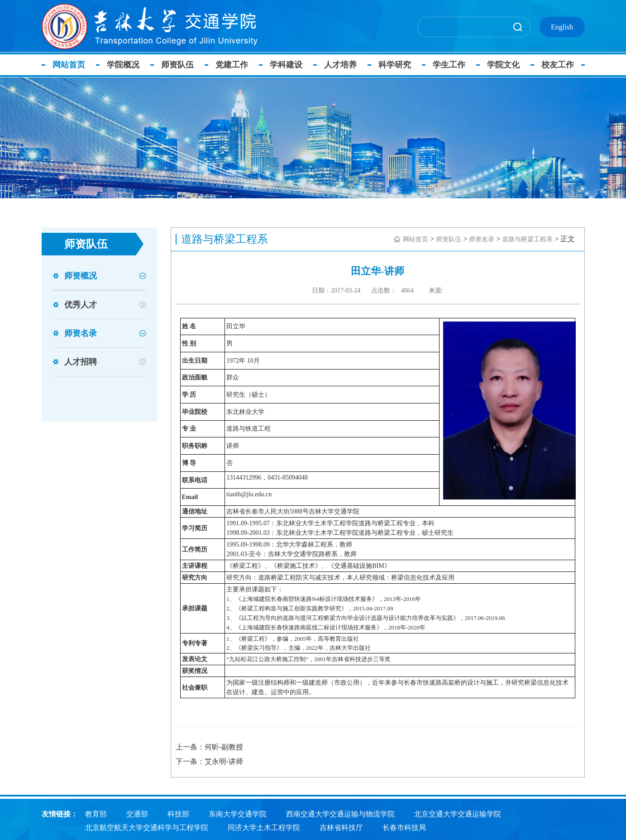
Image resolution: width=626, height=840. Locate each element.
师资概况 (81, 276)
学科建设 (289, 65)
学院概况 (126, 65)
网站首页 (72, 65)
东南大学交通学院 (238, 813)
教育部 (96, 813)
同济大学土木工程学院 (264, 827)
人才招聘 (81, 362)
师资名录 (81, 333)
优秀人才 (81, 305)
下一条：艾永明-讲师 (209, 761)
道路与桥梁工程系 (527, 239)
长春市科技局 (404, 827)
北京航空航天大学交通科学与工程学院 (147, 827)
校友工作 (560, 65)
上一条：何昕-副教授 (209, 747)
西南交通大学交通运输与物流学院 (340, 813)
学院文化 (506, 65)
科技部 (178, 813)
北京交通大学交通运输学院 (458, 813)
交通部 (137, 813)
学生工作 (452, 65)
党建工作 (234, 65)
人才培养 (343, 65)
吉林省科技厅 (341, 827)
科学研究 (397, 65)
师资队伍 (180, 65)
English (562, 27)
